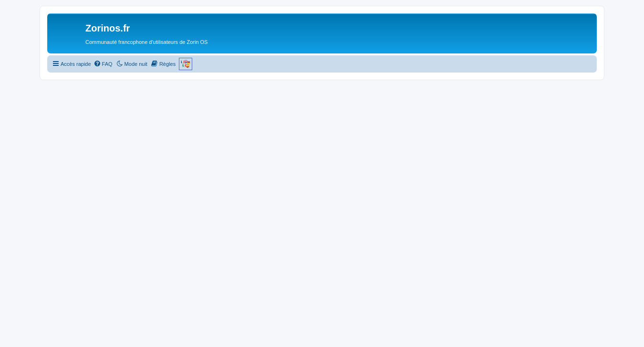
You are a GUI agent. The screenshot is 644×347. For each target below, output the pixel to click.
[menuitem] (103, 64)
